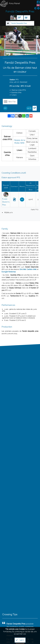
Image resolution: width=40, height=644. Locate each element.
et (10, 92)
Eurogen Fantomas (9, 272)
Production (7, 327)
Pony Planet (14, 3)
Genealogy (7, 126)
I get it (20, 640)
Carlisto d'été (31, 269)
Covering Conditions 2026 (14, 173)
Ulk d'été (23, 269)
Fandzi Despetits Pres (20, 11)
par (11, 90)
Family (5, 229)
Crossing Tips (10, 614)
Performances (8, 305)
